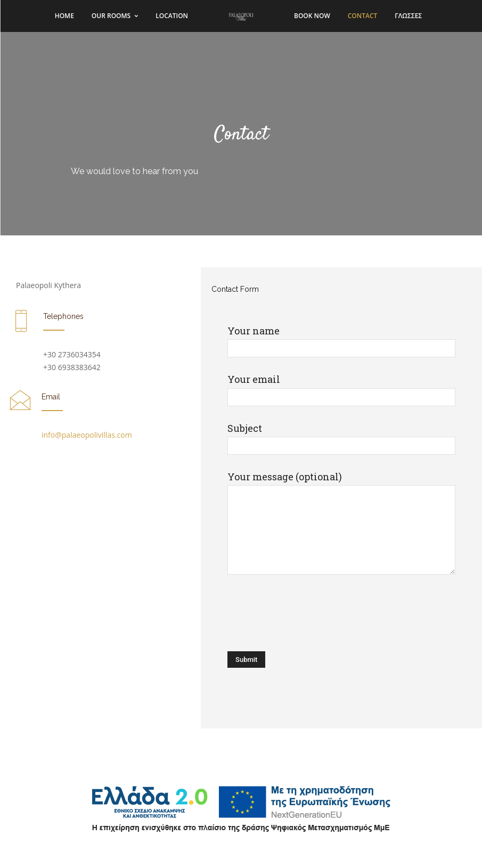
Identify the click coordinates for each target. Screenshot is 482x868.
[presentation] (308, 615)
